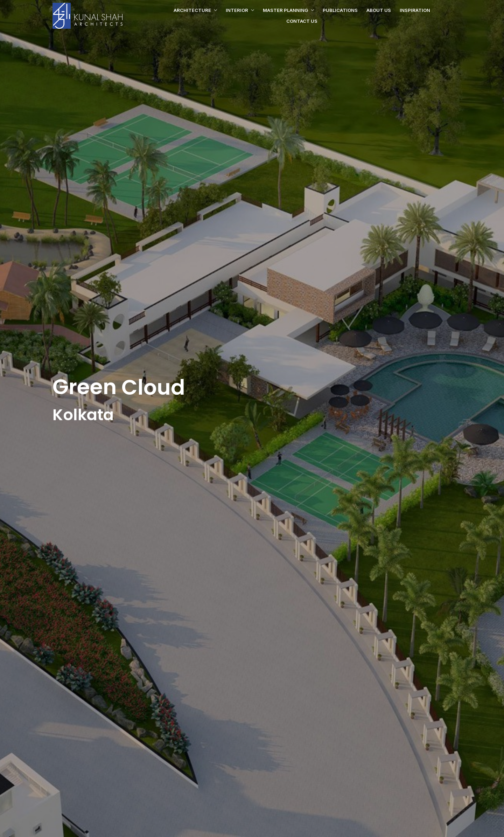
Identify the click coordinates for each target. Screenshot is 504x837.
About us (379, 10)
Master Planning (285, 10)
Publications (340, 10)
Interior (237, 10)
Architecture (192, 10)
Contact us (302, 21)
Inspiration (415, 10)
